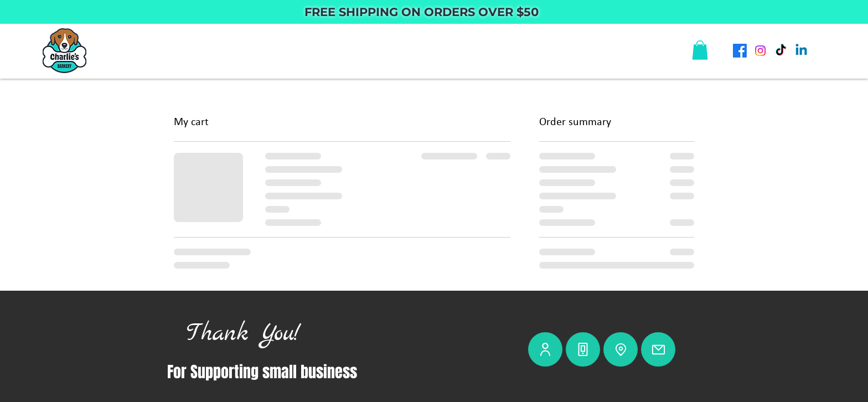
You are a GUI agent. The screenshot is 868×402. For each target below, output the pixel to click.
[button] (700, 50)
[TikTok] (781, 51)
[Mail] (658, 349)
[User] (545, 349)
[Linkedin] (801, 51)
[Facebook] (740, 51)
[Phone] (583, 349)
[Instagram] (760, 51)
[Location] (621, 349)
